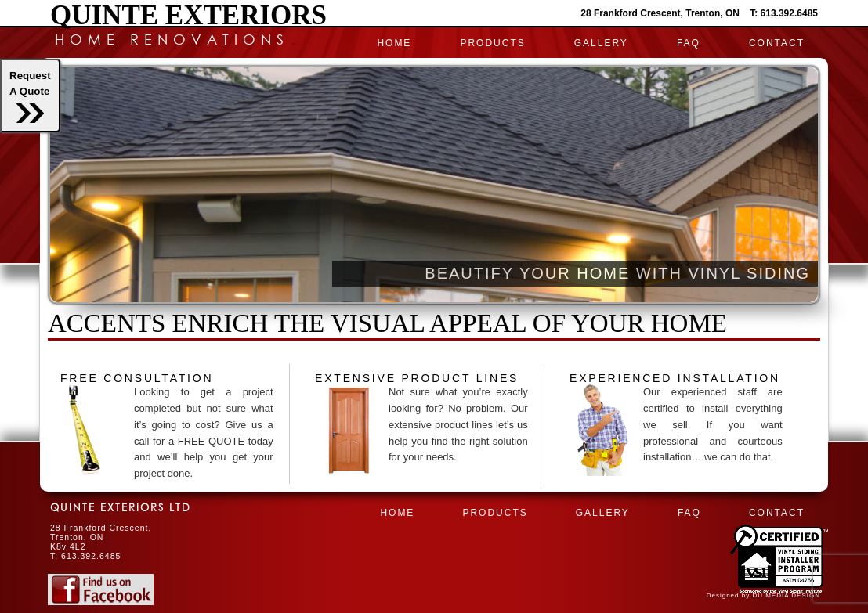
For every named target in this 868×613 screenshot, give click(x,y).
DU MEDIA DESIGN (786, 595)
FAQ (689, 43)
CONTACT (777, 43)
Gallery (601, 43)
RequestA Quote (30, 96)
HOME (394, 43)
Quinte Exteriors (188, 15)
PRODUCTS (492, 43)
